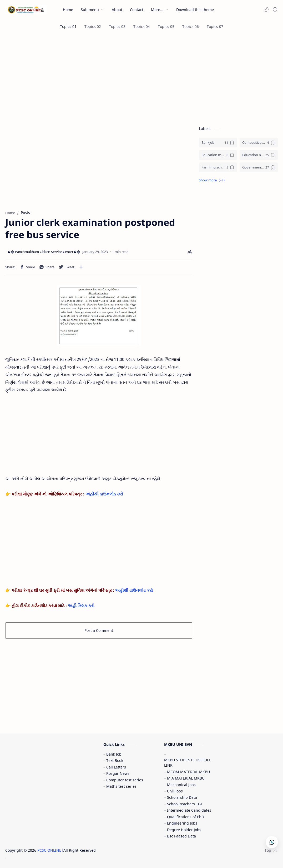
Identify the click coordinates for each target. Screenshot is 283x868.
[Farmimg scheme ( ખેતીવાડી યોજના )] (218, 167)
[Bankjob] (218, 143)
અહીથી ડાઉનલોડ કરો (104, 494)
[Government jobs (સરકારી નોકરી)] (259, 167)
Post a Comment (99, 630)
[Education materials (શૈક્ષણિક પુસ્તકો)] (218, 155)
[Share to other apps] (81, 267)
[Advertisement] (141, 78)
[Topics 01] (68, 26)
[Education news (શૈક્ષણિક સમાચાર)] (259, 155)
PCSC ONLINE (49, 850)
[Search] (275, 9)
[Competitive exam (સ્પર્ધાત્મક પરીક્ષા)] (259, 143)
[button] (266, 9)
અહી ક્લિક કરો (82, 606)
